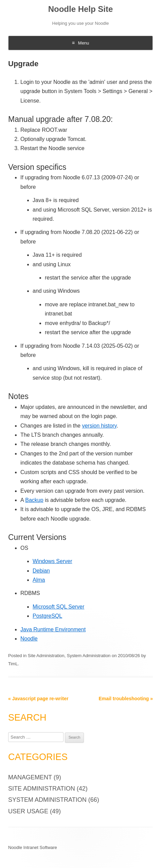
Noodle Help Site (81, 9)
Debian (41, 571)
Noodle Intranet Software (33, 847)
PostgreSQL (47, 616)
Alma (39, 580)
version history (99, 426)
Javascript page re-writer (38, 699)
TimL (13, 664)
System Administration (89, 656)
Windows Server (52, 561)
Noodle (29, 639)
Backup (34, 500)
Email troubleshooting (126, 699)
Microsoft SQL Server (58, 607)
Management (30, 777)
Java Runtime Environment (53, 629)
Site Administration (46, 656)
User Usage (28, 811)
